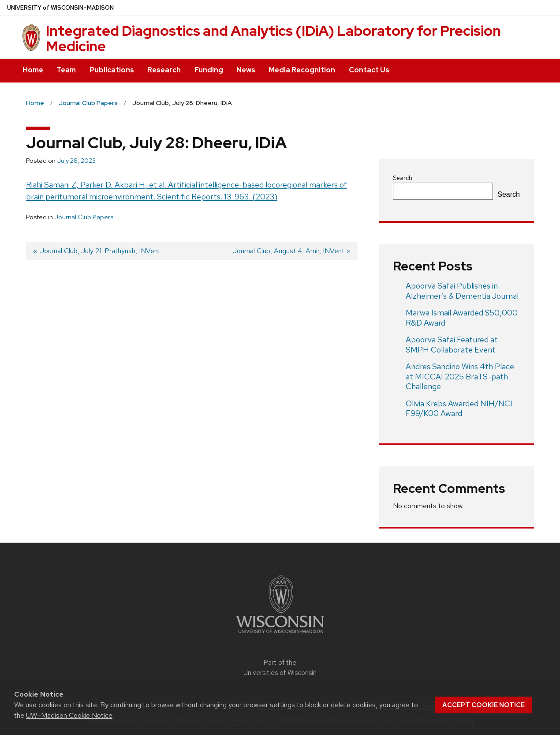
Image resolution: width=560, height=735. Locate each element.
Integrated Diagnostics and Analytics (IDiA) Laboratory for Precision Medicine (273, 38)
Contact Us (369, 70)
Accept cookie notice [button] (483, 705)
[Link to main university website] (280, 635)
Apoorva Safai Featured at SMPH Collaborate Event (452, 345)
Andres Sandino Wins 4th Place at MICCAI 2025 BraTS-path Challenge (460, 376)
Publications (112, 70)
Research (164, 70)
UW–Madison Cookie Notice (69, 715)
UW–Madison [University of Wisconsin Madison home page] (60, 8)
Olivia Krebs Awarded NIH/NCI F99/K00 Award (459, 409)
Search (403, 178)
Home (33, 70)
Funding (209, 70)
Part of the (280, 668)
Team (66, 70)
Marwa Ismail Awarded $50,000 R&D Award (462, 318)
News (246, 70)
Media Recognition (302, 70)
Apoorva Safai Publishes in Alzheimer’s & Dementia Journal (462, 291)
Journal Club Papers (84, 217)
